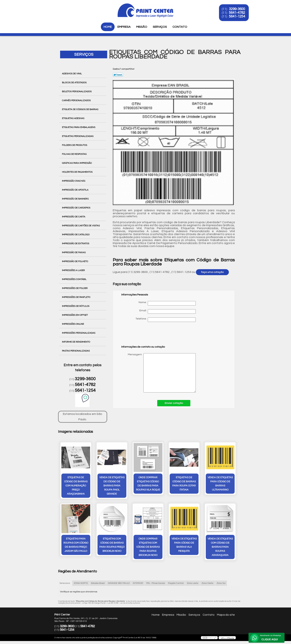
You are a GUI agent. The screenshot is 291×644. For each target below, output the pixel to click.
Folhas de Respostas (75, 154)
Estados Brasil (98, 583)
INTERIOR (138, 583)
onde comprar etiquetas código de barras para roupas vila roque (148, 484)
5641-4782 (237, 13)
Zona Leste (193, 583)
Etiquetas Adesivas (73, 118)
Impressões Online (73, 324)
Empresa (124, 27)
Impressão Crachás (74, 181)
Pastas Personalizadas (76, 351)
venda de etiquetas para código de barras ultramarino (220, 484)
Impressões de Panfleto (76, 297)
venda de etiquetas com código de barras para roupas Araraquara (220, 547)
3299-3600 (237, 9)
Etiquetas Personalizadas (78, 136)
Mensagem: (159, 373)
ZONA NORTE (81, 583)
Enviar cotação (174, 403)
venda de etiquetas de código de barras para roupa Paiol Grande (112, 486)
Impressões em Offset (75, 315)
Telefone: (166, 320)
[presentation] (145, 335)
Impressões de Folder (75, 288)
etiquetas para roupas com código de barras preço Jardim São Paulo (76, 545)
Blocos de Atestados (75, 83)
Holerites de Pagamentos (77, 172)
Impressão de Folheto (75, 261)
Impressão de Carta (74, 217)
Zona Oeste (207, 583)
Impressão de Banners (76, 199)
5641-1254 (237, 16)
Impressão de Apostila (75, 190)
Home (108, 27)
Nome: (167, 303)
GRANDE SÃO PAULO (119, 583)
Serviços (160, 27)
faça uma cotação (212, 272)
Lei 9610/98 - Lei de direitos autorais (124, 603)
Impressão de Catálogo (76, 235)
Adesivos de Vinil (72, 74)
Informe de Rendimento (76, 342)
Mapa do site (226, 615)
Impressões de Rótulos (76, 306)
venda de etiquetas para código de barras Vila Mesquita (184, 545)
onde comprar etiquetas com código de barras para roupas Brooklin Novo (148, 547)
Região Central (176, 583)
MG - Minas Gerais (156, 583)
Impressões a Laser (74, 270)
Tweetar (118, 75)
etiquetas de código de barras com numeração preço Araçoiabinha (76, 486)
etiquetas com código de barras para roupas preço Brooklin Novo (112, 545)
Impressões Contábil (75, 279)
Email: (168, 311)
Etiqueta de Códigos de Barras (80, 109)
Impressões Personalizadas (79, 333)
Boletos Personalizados (77, 91)
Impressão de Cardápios (76, 208)
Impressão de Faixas (74, 252)
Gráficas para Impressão (77, 163)
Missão (142, 27)
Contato (180, 27)
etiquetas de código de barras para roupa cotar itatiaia (184, 484)
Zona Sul (221, 583)
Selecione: (65, 583)
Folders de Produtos (75, 145)
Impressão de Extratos (76, 243)
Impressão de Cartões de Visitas (81, 226)
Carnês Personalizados (77, 100)
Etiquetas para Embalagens (79, 127)
